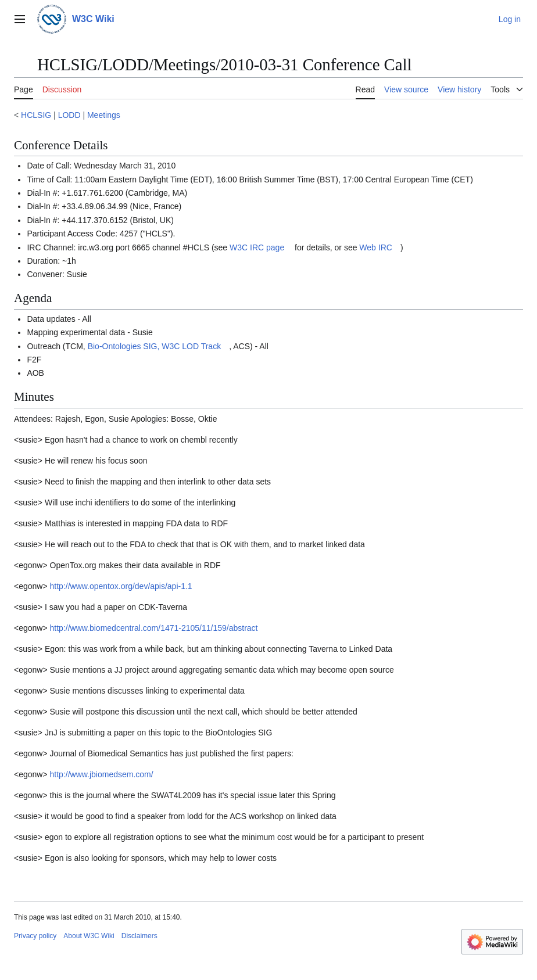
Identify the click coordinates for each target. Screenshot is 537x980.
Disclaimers (139, 936)
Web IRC (376, 247)
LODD (69, 115)
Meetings (104, 115)
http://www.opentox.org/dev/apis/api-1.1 (121, 586)
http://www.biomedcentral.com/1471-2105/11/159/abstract (154, 628)
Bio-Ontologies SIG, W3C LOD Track (155, 346)
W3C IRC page (257, 247)
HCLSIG (36, 115)
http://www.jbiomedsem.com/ (102, 774)
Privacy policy (35, 936)
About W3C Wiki (89, 936)
